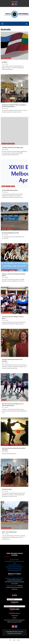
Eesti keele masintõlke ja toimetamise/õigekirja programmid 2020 (14, 621)
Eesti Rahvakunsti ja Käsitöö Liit (15, 567)
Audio (3, 186)
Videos (13, 144)
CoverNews (11, 633)
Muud (9, 144)
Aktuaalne (4, 270)
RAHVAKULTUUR (11, 585)
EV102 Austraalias (7, 489)
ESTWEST (5, 62)
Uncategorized (5, 444)
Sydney (17, 485)
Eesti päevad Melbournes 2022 (10, 233)
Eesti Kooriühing (14, 559)
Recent (9, 58)
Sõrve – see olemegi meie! (9, 532)
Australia (4, 58)
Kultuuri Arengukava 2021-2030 (14, 578)
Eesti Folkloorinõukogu (14, 565)
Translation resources (15, 613)
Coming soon (15, 615)
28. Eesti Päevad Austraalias (10, 190)
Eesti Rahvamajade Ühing (14, 570)
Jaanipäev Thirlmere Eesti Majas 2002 (12, 147)
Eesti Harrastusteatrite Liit (14, 569)
